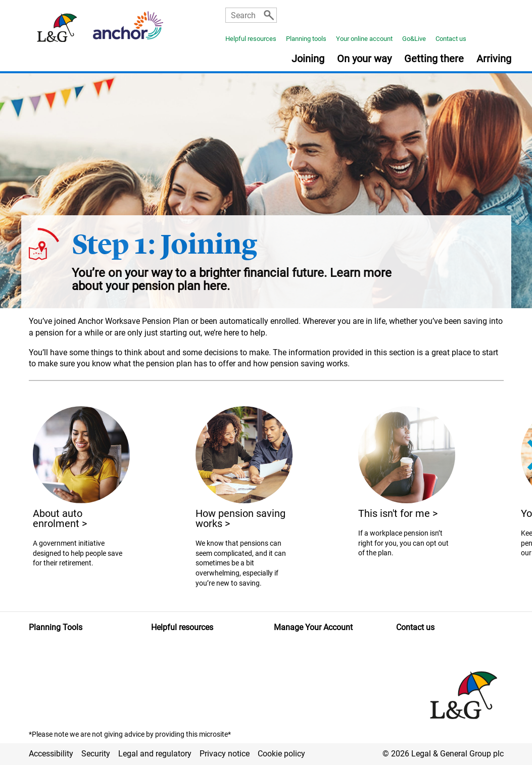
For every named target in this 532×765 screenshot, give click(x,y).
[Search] (269, 15)
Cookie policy (281, 754)
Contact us (451, 39)
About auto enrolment (60, 518)
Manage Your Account (313, 627)
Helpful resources (251, 39)
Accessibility (51, 754)
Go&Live (414, 39)
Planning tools (306, 39)
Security (96, 754)
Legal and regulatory (155, 754)
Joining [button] (308, 59)
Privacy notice (225, 754)
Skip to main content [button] (5, 0)
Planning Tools (56, 627)
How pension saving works (240, 518)
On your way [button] (364, 59)
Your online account (364, 39)
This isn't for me (398, 513)
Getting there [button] (434, 59)
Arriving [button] (494, 59)
